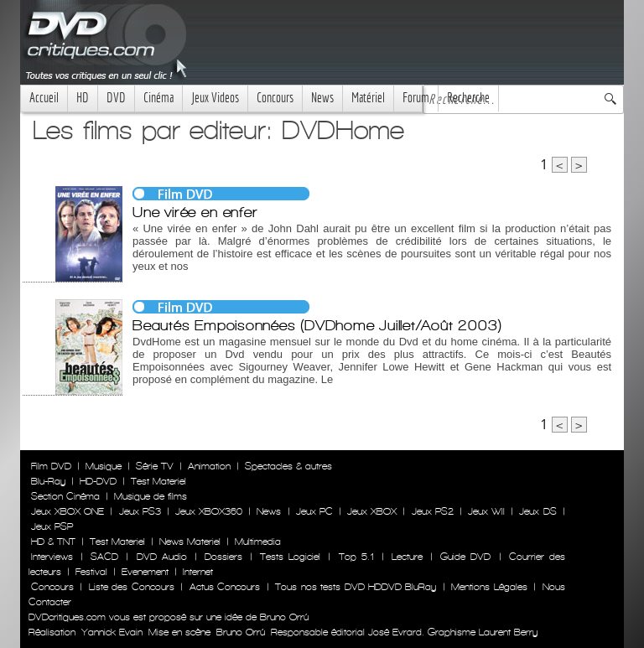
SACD (104, 557)
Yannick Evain (112, 632)
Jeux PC (314, 511)
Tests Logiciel (290, 557)
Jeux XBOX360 (209, 511)
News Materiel (190, 542)
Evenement (145, 572)
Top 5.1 (356, 557)
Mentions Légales (489, 587)
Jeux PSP (52, 526)
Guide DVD (465, 557)
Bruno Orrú (241, 632)
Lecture (407, 557)
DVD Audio (162, 557)
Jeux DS (538, 511)
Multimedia (258, 542)
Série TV (155, 466)
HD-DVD (98, 481)
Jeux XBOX (372, 511)
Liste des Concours (132, 587)
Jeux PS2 (433, 511)
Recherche (468, 98)
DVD (116, 98)
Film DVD (51, 466)
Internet (198, 572)
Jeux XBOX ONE (68, 511)
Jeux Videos (215, 98)
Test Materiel (158, 481)
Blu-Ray (48, 481)
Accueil (44, 98)
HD (83, 98)
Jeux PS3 (140, 511)
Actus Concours (225, 587)
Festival (91, 572)
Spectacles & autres (288, 466)
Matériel (368, 98)
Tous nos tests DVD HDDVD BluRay (356, 587)
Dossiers (223, 557)
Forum (416, 98)
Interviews (52, 557)
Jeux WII (486, 511)
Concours (275, 98)
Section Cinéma (65, 496)
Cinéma (158, 98)
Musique (104, 466)
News (322, 98)
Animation (209, 466)
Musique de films (151, 496)
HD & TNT (53, 542)
